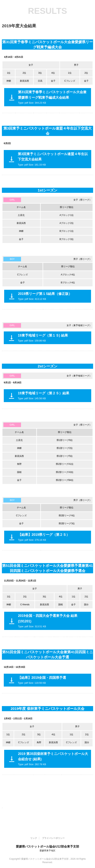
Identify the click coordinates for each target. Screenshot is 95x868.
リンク (34, 838)
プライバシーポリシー (53, 838)
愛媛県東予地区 (47, 851)
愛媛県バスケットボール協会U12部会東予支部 (47, 847)
